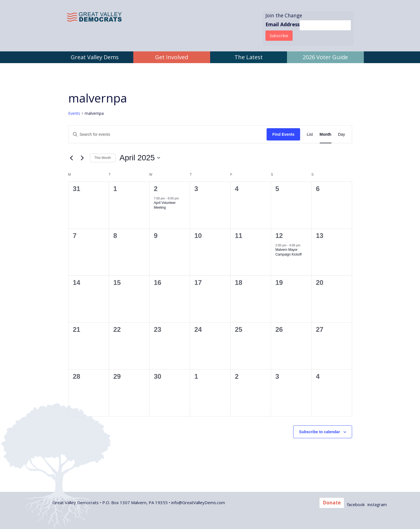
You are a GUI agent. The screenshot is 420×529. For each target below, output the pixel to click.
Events (74, 113)
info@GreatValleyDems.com (198, 502)
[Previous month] (72, 158)
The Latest (249, 57)
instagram (377, 504)
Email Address (283, 24)
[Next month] (82, 158)
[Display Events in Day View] (342, 134)
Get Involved (172, 57)
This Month (103, 158)
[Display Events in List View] (310, 134)
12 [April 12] (279, 236)
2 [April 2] (156, 189)
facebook (356, 504)
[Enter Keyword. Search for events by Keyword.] (168, 134)
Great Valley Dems (95, 57)
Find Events (283, 134)
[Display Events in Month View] (326, 134)
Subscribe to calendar (319, 432)
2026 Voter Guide (325, 57)
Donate (332, 503)
